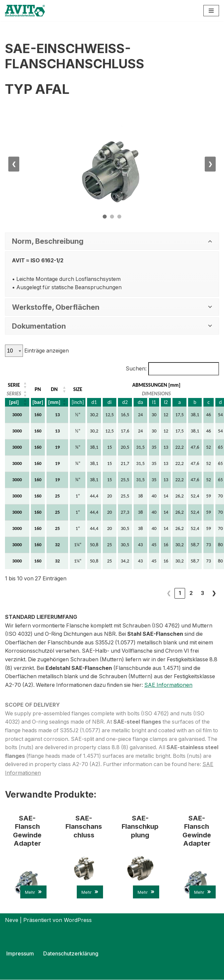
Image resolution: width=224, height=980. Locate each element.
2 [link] (191, 593)
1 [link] (180, 593)
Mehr (33, 892)
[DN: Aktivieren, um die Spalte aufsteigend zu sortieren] (57, 389)
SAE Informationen (171, 685)
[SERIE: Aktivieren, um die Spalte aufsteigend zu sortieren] (17, 385)
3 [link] (202, 593)
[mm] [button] (54, 402)
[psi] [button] (14, 402)
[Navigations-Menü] (211, 11)
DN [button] (54, 389)
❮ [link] (169, 593)
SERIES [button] (14, 393)
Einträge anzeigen (46, 351)
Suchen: (136, 368)
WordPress (78, 920)
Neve (12, 920)
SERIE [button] (14, 385)
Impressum (20, 954)
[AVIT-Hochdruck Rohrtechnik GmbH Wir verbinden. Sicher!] (25, 11)
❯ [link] (214, 593)
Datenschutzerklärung (71, 954)
